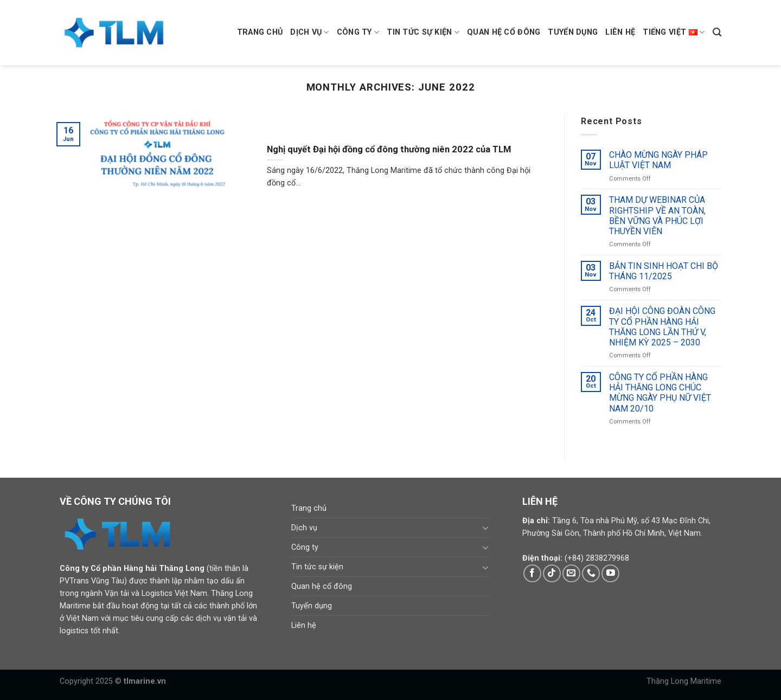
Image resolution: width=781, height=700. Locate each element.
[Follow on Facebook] (532, 573)
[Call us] (591, 573)
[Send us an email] (571, 573)
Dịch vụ (310, 32)
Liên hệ (620, 32)
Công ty (358, 32)
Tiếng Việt (674, 33)
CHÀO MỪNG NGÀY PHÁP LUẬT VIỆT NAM (658, 160)
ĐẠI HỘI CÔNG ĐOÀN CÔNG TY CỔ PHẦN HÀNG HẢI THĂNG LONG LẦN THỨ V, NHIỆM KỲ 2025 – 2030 (662, 327)
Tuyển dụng (573, 32)
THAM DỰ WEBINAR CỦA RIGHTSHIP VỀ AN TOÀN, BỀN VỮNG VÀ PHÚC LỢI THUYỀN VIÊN (657, 216)
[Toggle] (486, 528)
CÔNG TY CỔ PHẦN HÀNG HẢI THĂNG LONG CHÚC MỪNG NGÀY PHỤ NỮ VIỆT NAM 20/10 (660, 393)
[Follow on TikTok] (552, 573)
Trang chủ (260, 32)
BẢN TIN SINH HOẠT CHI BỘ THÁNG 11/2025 (664, 271)
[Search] (717, 32)
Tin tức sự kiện (423, 32)
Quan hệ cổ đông (504, 32)
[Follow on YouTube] (610, 573)
